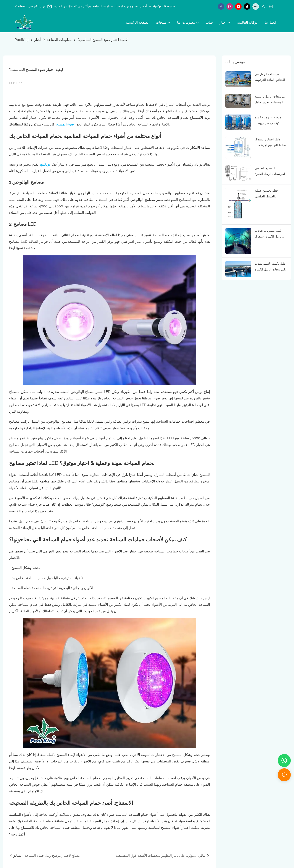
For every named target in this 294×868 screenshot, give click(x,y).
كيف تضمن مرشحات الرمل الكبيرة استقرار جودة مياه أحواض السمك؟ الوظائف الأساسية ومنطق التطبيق (271, 234)
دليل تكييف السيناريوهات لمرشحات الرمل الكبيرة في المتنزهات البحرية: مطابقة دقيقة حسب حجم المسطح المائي (271, 267)
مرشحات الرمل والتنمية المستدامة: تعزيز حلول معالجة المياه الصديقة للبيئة (270, 100)
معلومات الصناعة (59, 40)
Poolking (22, 40)
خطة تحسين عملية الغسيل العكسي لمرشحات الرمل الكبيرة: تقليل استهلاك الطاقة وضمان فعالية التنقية (270, 194)
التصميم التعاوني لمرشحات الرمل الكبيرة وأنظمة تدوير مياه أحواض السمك (271, 172)
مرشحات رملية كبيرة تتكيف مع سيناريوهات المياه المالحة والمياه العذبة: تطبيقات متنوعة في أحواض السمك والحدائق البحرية (269, 121)
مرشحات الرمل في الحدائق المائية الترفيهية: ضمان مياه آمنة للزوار (270, 78)
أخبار (38, 40)
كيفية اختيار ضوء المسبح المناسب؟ (102, 40)
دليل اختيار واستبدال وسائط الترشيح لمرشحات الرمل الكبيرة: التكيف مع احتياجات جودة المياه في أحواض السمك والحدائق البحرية (271, 143)
